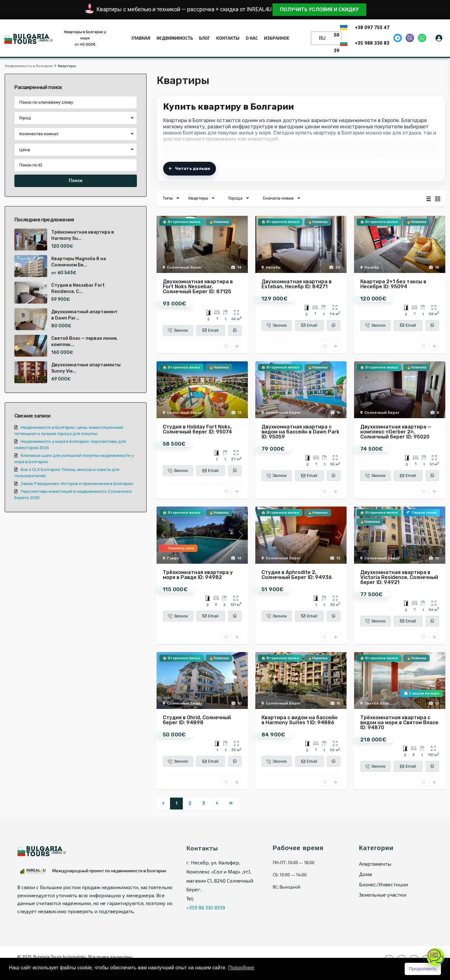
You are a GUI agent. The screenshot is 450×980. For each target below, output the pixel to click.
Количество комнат (39, 134)
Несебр (273, 267)
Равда (173, 558)
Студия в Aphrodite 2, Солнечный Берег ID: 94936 (297, 575)
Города (235, 198)
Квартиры (198, 198)
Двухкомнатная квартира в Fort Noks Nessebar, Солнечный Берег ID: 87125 (198, 287)
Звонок (178, 330)
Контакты (228, 38)
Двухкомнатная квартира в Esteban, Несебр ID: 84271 (297, 284)
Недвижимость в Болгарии (29, 66)
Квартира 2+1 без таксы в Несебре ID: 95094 (393, 284)
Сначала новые (278, 198)
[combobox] (76, 118)
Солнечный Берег (185, 267)
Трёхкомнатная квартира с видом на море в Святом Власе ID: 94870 (399, 723)
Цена (25, 150)
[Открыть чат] (436, 957)
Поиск (76, 181)
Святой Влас (377, 703)
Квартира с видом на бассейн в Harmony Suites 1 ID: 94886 (300, 720)
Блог (205, 38)
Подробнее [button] (241, 968)
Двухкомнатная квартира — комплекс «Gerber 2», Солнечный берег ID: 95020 (396, 432)
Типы (168, 198)
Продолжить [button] (423, 969)
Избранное (277, 38)
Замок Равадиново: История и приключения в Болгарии (77, 484)
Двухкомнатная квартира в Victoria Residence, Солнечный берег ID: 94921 (399, 577)
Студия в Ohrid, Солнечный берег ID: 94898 (197, 720)
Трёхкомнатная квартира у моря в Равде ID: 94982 (198, 575)
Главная (141, 38)
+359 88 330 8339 (206, 907)
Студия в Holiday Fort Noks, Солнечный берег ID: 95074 (197, 429)
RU (322, 38)
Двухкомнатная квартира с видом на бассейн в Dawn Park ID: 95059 (300, 432)
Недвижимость (175, 38)
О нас (252, 38)
